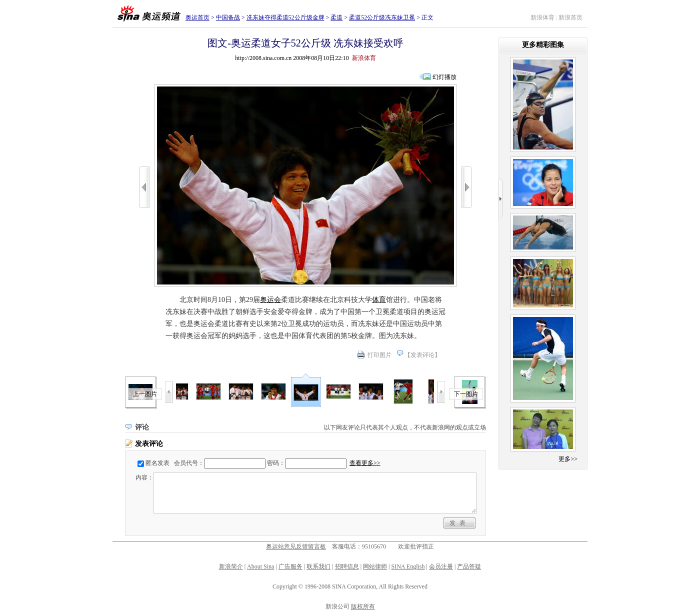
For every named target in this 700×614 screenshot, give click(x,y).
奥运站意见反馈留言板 (296, 546)
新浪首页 (570, 17)
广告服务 (290, 566)
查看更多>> (365, 463)
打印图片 (379, 355)
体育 (379, 300)
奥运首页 (197, 17)
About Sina (260, 566)
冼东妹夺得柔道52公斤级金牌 (285, 17)
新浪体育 (542, 17)
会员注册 (441, 566)
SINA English (408, 566)
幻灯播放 (444, 77)
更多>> (568, 459)
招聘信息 (347, 566)
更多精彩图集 (543, 45)
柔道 (336, 17)
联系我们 (318, 566)
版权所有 (363, 606)
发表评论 (422, 355)
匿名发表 (157, 463)
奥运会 (270, 300)
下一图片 (466, 394)
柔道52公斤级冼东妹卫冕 (382, 17)
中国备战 (228, 17)
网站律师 (375, 566)
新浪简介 (231, 566)
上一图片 (145, 394)
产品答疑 (469, 566)
